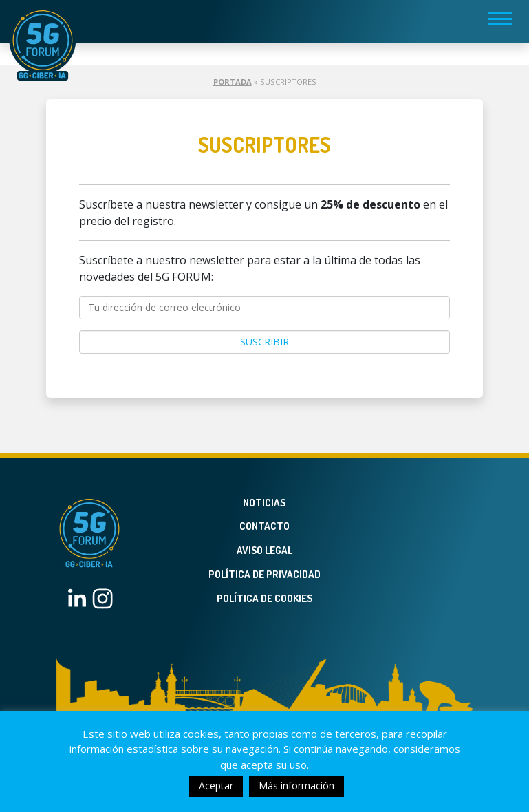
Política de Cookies (264, 598)
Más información (296, 786)
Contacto (264, 526)
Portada (233, 82)
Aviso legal (264, 550)
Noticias (264, 503)
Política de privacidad (264, 574)
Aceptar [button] (216, 786)
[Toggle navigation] (500, 19)
